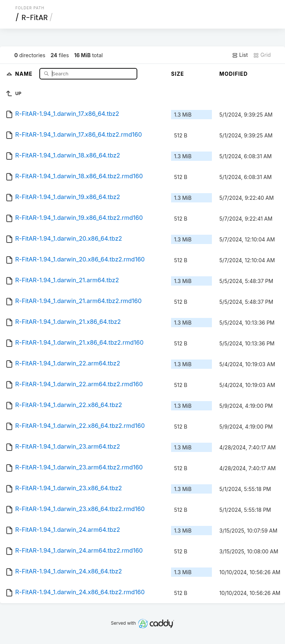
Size (178, 74)
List (240, 55)
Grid (262, 55)
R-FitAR (35, 17)
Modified (234, 74)
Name (25, 73)
